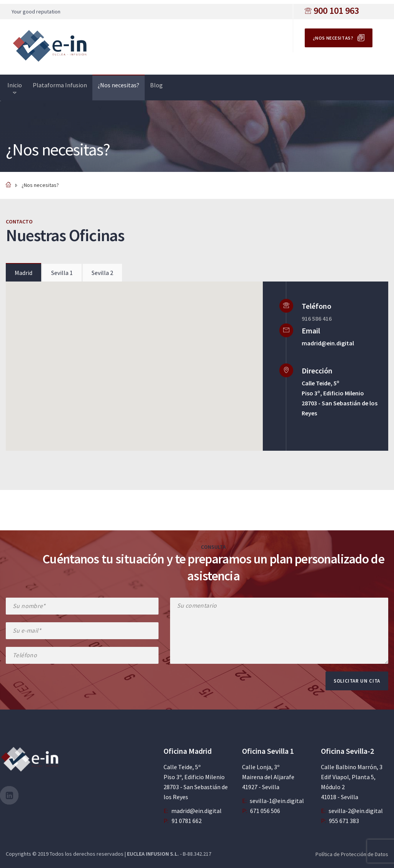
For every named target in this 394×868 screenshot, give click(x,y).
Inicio (15, 85)
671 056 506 (265, 811)
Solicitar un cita (357, 681)
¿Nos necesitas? (333, 38)
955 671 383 (344, 821)
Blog (156, 85)
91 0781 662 (187, 821)
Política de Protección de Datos (352, 854)
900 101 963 (336, 11)
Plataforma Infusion (60, 85)
